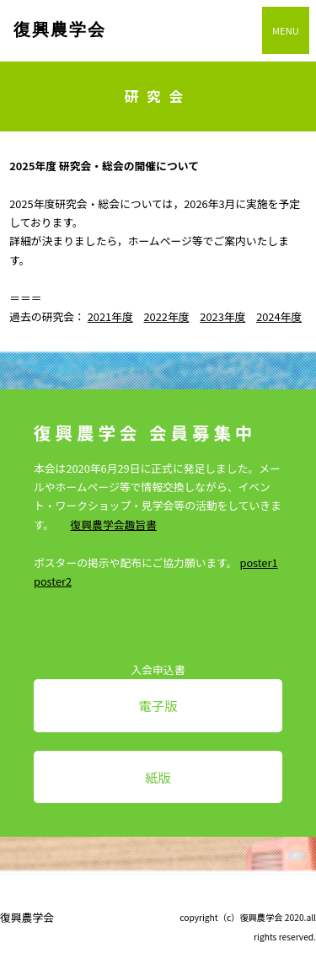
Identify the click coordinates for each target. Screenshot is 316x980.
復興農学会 (60, 29)
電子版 (158, 705)
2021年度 (110, 316)
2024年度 (279, 316)
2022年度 (167, 316)
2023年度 (222, 316)
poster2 (53, 581)
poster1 (258, 562)
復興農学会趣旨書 (114, 525)
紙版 (158, 777)
